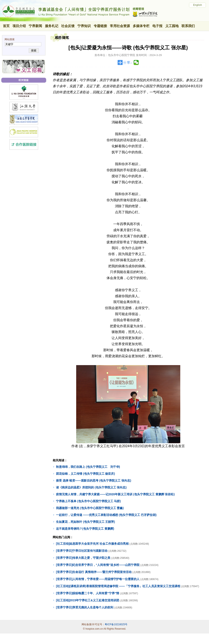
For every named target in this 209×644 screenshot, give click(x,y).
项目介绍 (19, 26)
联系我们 (188, 26)
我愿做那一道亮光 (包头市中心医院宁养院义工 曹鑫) (90, 508)
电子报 (157, 26)
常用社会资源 (120, 26)
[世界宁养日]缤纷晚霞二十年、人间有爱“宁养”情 (88, 593)
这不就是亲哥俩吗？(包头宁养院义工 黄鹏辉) (85, 529)
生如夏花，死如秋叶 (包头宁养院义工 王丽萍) (85, 522)
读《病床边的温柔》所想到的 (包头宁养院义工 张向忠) (91, 487)
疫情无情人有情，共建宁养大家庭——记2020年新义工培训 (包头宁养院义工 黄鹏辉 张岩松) (115, 494)
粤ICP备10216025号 (116, 624)
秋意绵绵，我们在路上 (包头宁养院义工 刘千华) (88, 467)
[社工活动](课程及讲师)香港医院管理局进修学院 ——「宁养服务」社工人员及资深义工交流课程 (118, 586)
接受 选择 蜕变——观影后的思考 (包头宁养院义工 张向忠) (94, 481)
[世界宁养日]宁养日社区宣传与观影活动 (82, 551)
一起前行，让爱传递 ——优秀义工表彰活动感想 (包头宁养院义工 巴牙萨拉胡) (106, 515)
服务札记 (52, 26)
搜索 (34, 51)
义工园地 (172, 26)
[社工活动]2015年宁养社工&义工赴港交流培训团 (88, 600)
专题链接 (100, 26)
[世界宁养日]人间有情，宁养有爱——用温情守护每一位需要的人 (98, 579)
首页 (6, 26)
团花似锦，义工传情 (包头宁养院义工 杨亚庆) (85, 474)
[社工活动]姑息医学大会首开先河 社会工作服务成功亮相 (92, 544)
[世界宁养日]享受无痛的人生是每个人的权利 (85, 607)
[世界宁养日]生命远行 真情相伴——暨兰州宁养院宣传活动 (94, 572)
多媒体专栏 (141, 26)
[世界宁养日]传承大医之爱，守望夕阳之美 (83, 558)
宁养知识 (84, 26)
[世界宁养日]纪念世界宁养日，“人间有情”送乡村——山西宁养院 (98, 565)
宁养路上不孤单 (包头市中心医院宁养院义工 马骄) (88, 501)
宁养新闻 (35, 26)
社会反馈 (68, 26)
